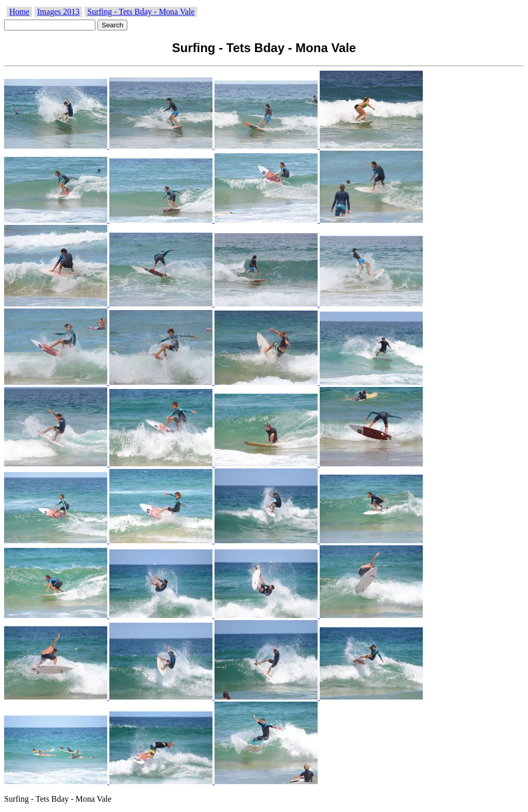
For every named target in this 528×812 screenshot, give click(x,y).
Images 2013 (58, 12)
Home (19, 12)
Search (112, 25)
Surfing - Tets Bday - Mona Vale (141, 12)
